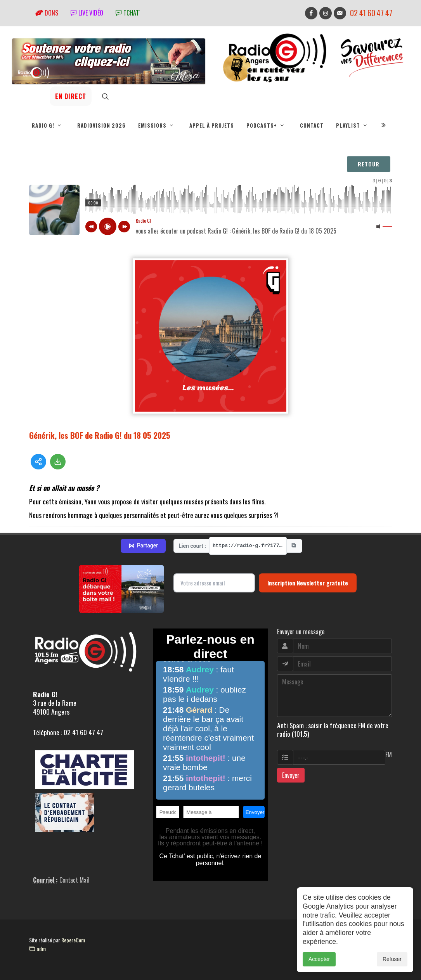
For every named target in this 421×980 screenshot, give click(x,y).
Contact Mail (74, 880)
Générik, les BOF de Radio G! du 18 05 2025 (100, 435)
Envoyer (291, 775)
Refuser (392, 959)
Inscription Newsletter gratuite (308, 583)
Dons (47, 13)
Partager (143, 546)
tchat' (128, 13)
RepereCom (73, 940)
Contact (312, 125)
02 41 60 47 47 (371, 13)
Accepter (319, 959)
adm (37, 949)
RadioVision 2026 (101, 125)
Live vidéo (87, 13)
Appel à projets (212, 125)
